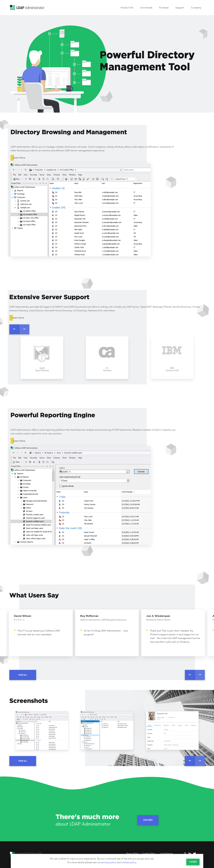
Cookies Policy (149, 853)
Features (148, 820)
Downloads (146, 8)
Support (180, 8)
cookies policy (129, 862)
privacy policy (109, 862)
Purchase (164, 8)
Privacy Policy (133, 853)
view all (23, 675)
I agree (193, 862)
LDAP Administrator (27, 8)
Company (196, 8)
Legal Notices (166, 853)
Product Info (127, 8)
